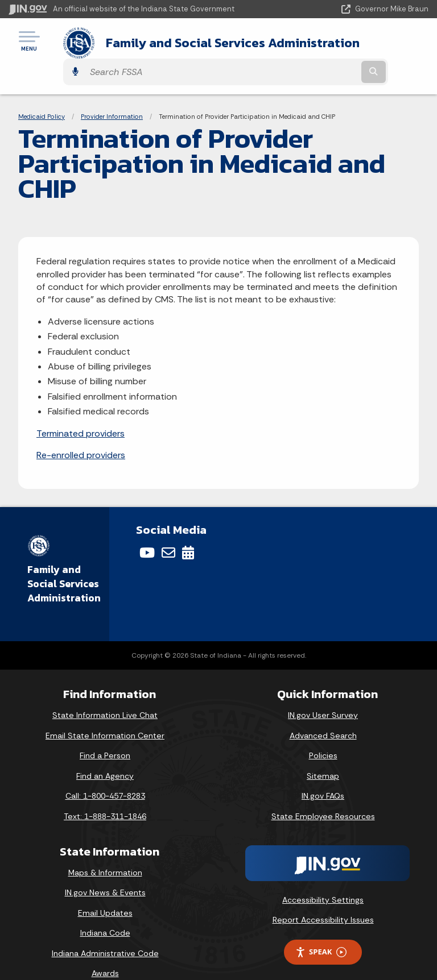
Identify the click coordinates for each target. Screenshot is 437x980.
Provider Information (112, 94)
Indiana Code (105, 911)
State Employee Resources (323, 794)
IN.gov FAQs (323, 774)
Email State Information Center (105, 713)
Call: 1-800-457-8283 (105, 774)
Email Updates (105, 890)
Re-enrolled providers (81, 432)
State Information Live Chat (105, 693)
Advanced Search (323, 713)
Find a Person (105, 733)
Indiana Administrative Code (105, 931)
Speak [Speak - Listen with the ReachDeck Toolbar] (321, 930)
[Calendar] (188, 530)
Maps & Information (105, 850)
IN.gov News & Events (105, 870)
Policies (323, 733)
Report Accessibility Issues (323, 898)
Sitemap (323, 753)
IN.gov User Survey (323, 693)
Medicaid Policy (42, 94)
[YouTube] (147, 530)
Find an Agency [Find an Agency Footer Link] (105, 753)
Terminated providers (81, 411)
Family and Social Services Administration (172, 45)
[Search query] (367, 45)
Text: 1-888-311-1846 (105, 794)
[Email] (168, 530)
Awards (105, 951)
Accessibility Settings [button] (323, 877)
